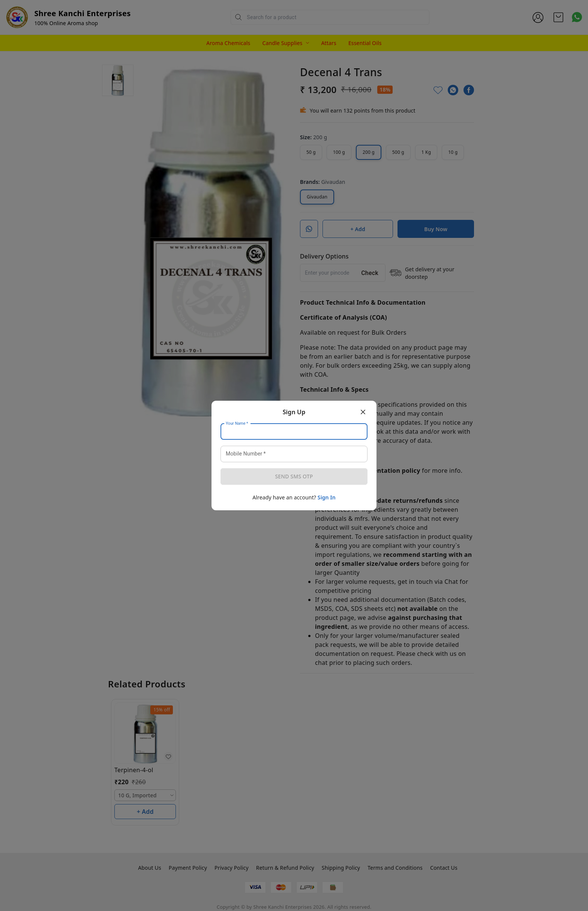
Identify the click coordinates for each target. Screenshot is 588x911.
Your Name (237, 424)
